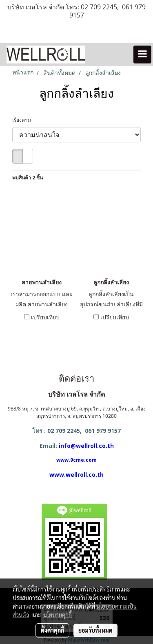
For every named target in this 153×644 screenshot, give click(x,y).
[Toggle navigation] (142, 55)
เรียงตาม (23, 120)
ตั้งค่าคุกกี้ (52, 630)
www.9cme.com (76, 460)
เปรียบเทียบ (45, 317)
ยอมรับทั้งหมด (95, 630)
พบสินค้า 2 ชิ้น (28, 178)
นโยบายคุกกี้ (58, 615)
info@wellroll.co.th (86, 446)
